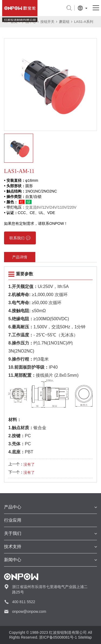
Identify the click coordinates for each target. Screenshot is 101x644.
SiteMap (85, 637)
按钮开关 (47, 22)
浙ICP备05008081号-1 (58, 637)
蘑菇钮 (64, 22)
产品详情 (20, 257)
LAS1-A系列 (84, 22)
